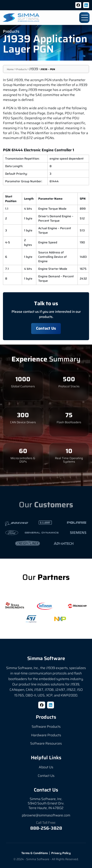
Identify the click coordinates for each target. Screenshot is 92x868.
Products (21, 69)
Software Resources (46, 743)
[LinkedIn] (86, 5)
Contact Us (46, 328)
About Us (46, 767)
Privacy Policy (61, 853)
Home (10, 69)
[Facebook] (78, 5)
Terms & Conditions (35, 853)
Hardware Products (46, 735)
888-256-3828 (46, 828)
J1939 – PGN (48, 69)
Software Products (46, 727)
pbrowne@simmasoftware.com (46, 815)
